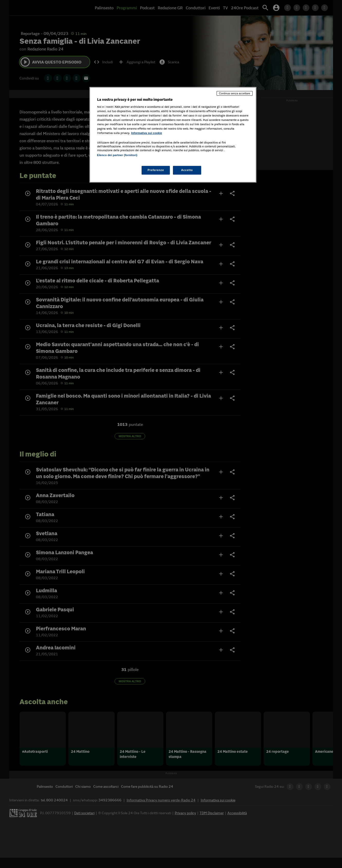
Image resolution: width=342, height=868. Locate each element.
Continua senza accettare (235, 93)
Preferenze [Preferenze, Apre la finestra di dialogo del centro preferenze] (156, 170)
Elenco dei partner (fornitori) (117, 155)
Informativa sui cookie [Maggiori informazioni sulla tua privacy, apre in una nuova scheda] (147, 133)
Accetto (187, 170)
